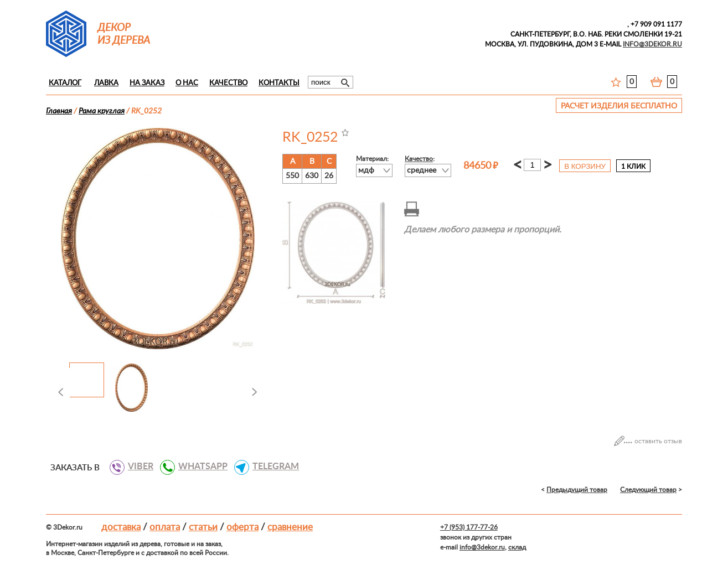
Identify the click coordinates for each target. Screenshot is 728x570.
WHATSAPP (199, 467)
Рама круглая (102, 111)
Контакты (279, 83)
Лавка (106, 83)
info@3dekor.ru (482, 547)
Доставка (121, 527)
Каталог (65, 83)
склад (517, 547)
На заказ (147, 83)
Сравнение (290, 527)
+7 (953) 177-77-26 (469, 527)
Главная (59, 111)
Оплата (165, 527)
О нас (187, 83)
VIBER (136, 467)
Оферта (242, 527)
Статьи (203, 527)
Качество (228, 83)
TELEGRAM (272, 467)
